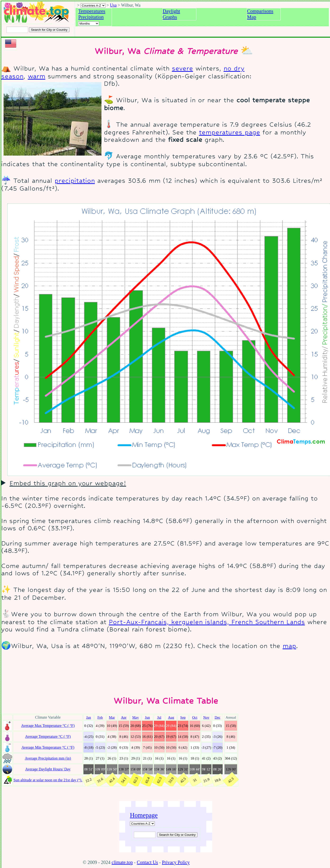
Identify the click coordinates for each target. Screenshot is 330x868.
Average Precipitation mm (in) (48, 758)
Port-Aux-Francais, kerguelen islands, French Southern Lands (207, 622)
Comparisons (260, 11)
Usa (113, 5)
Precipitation (91, 17)
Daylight (171, 11)
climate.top (122, 862)
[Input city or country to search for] (17, 30)
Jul (159, 717)
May (136, 717)
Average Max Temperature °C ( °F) (48, 726)
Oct (195, 717)
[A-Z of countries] (142, 824)
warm (37, 76)
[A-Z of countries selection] (93, 6)
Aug (171, 717)
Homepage (144, 815)
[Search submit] (49, 30)
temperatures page (229, 132)
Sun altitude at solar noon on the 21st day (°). (48, 780)
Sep (183, 717)
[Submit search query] (177, 835)
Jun (147, 717)
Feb (100, 717)
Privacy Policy (176, 862)
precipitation (75, 181)
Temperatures (92, 11)
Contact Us (147, 862)
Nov (206, 717)
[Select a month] (89, 24)
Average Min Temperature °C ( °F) (48, 747)
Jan (89, 717)
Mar (112, 717)
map (289, 646)
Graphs (170, 17)
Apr (124, 717)
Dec (217, 717)
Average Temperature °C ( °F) (48, 736)
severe (182, 68)
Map (252, 17)
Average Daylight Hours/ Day (48, 769)
